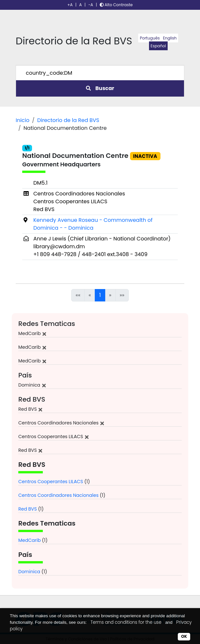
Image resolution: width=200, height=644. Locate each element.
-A (91, 5)
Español (158, 46)
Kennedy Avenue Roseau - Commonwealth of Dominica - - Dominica (93, 224)
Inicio (23, 120)
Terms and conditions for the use (126, 622)
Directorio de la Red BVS (68, 120)
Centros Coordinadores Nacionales (58, 495)
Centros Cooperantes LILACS (51, 482)
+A (70, 5)
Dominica (29, 572)
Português (150, 38)
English (170, 38)
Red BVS (28, 509)
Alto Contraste (116, 5)
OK (184, 636)
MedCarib (30, 540)
